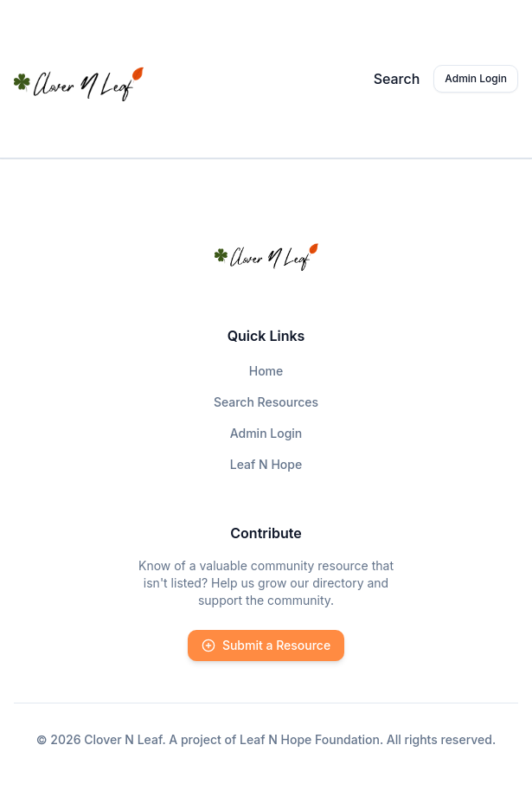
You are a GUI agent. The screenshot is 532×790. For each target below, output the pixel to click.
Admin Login (476, 78)
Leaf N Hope (266, 464)
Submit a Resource (266, 645)
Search (397, 79)
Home (266, 371)
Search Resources (266, 402)
